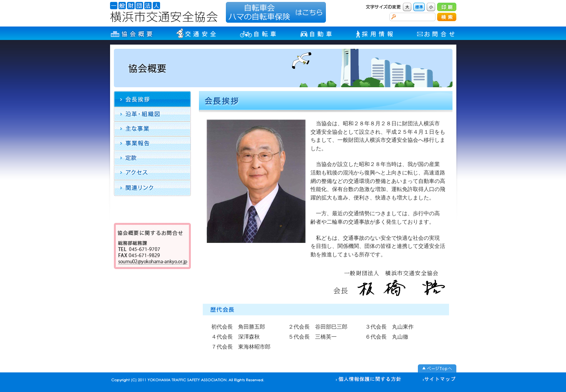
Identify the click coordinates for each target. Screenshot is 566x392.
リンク (152, 188)
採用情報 (375, 33)
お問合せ (437, 33)
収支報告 (152, 143)
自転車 (259, 33)
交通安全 (197, 33)
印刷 (447, 7)
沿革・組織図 (152, 114)
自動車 (317, 33)
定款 (152, 158)
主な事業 (152, 129)
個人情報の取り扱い (369, 380)
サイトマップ (436, 380)
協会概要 (132, 33)
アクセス (152, 173)
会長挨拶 (156, 99)
